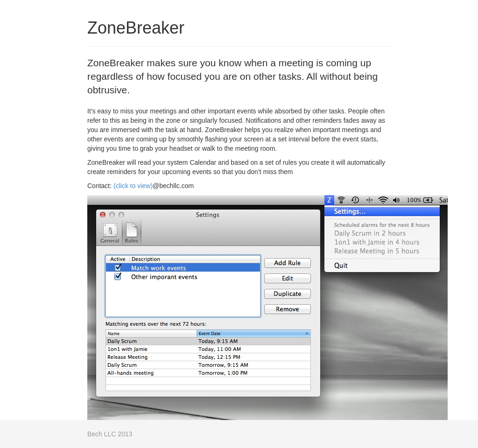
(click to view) (133, 186)
